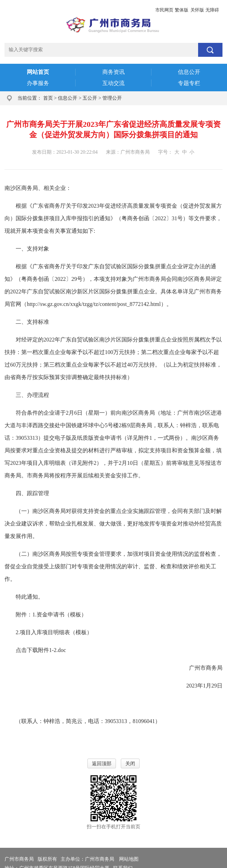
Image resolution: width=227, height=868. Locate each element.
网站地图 (129, 859)
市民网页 (164, 10)
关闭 (130, 764)
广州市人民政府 (22, 10)
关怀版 (197, 10)
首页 (48, 98)
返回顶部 (102, 764)
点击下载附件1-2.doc (41, 650)
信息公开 (68, 98)
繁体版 (182, 10)
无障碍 (212, 10)
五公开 (90, 98)
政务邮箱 (52, 10)
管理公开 (112, 98)
